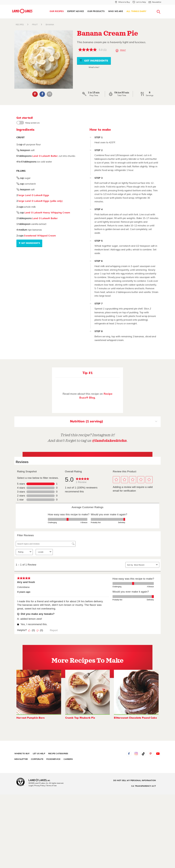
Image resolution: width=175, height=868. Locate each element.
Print (121, 51)
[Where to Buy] (122, 2)
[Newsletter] (155, 2)
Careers (68, 759)
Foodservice (53, 759)
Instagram (136, 754)
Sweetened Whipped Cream (40, 236)
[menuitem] (57, 11)
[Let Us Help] (139, 2)
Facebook (129, 754)
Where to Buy (22, 754)
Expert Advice (76, 11)
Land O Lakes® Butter (45, 156)
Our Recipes (57, 11)
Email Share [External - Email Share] (49, 94)
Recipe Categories (58, 754)
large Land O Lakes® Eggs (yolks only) (40, 201)
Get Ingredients (94, 60)
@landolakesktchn (109, 441)
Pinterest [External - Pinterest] (35, 94)
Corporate (37, 759)
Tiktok (143, 754)
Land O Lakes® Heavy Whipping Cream (47, 213)
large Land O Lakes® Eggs (34, 195)
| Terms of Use (51, 786)
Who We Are (116, 11)
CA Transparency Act (144, 786)
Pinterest (151, 754)
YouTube (158, 754)
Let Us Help (39, 754)
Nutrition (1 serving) (114, 422)
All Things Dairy (136, 11)
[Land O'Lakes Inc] (41, 780)
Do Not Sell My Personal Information (135, 781)
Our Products (96, 11)
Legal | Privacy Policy (37, 786)
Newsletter (21, 759)
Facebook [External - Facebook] (42, 94)
